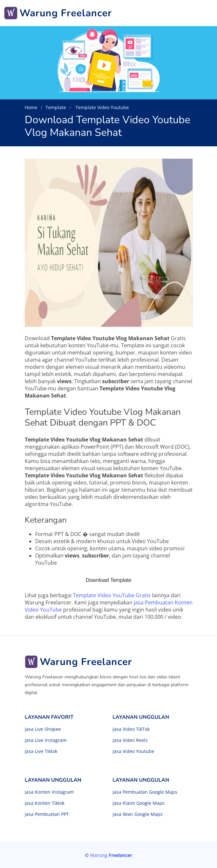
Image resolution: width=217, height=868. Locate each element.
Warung (111, 855)
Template (56, 107)
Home (31, 107)
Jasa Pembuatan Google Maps (145, 792)
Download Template (108, 580)
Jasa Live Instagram (46, 740)
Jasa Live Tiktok (41, 751)
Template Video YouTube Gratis (112, 595)
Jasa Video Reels (130, 740)
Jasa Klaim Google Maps (139, 803)
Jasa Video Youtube (133, 751)
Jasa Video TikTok (131, 729)
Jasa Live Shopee (43, 729)
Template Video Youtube (102, 107)
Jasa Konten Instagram (49, 792)
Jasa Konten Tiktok (45, 803)
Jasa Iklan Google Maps (138, 814)
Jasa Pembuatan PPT (47, 814)
